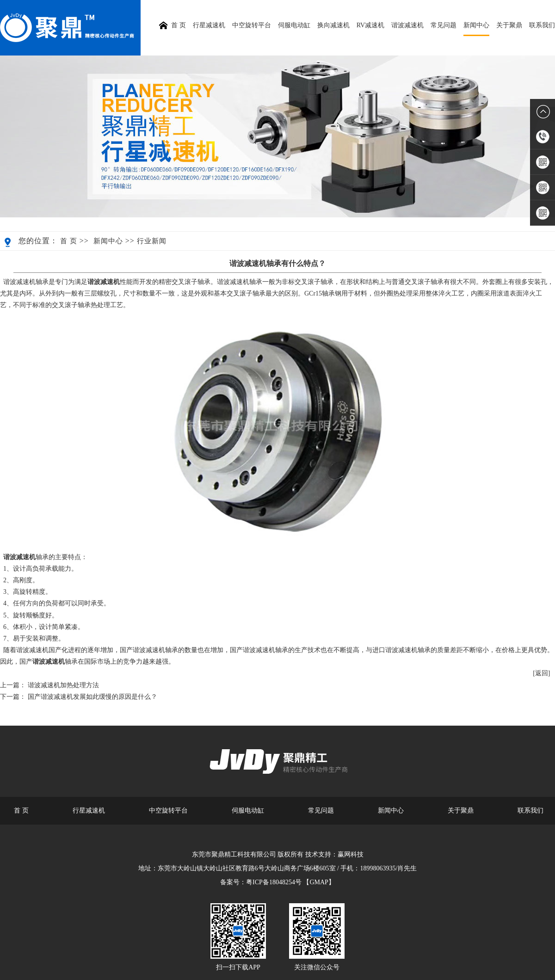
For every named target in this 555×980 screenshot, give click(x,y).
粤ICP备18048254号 (274, 882)
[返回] (541, 673)
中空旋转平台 (252, 25)
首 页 (69, 241)
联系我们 (542, 25)
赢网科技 (351, 854)
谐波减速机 (407, 25)
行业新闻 (152, 241)
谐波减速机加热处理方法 (63, 685)
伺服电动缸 (294, 25)
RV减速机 (370, 25)
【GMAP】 (319, 882)
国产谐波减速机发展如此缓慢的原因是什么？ (92, 697)
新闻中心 (476, 25)
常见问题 (444, 25)
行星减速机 (209, 25)
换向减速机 (333, 25)
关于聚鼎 (509, 25)
